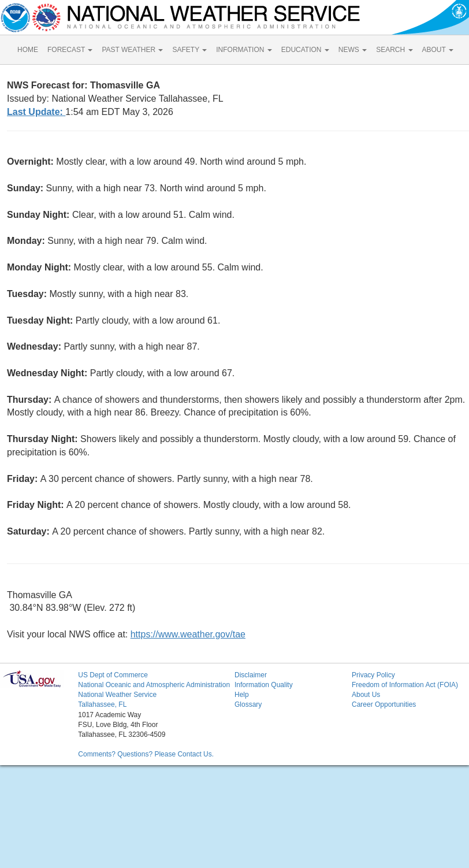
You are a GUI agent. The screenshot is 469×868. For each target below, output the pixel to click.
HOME (28, 50)
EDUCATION (305, 50)
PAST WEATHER (132, 50)
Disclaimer (251, 675)
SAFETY (189, 50)
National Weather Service (117, 695)
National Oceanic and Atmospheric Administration (154, 685)
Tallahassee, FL (102, 704)
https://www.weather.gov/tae (188, 634)
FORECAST (70, 50)
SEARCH (394, 50)
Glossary (248, 704)
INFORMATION (244, 50)
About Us (366, 695)
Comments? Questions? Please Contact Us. (146, 754)
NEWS (353, 50)
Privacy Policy (373, 675)
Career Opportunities (384, 704)
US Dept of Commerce (113, 675)
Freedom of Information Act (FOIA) (405, 685)
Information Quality (264, 685)
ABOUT (438, 50)
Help (242, 695)
